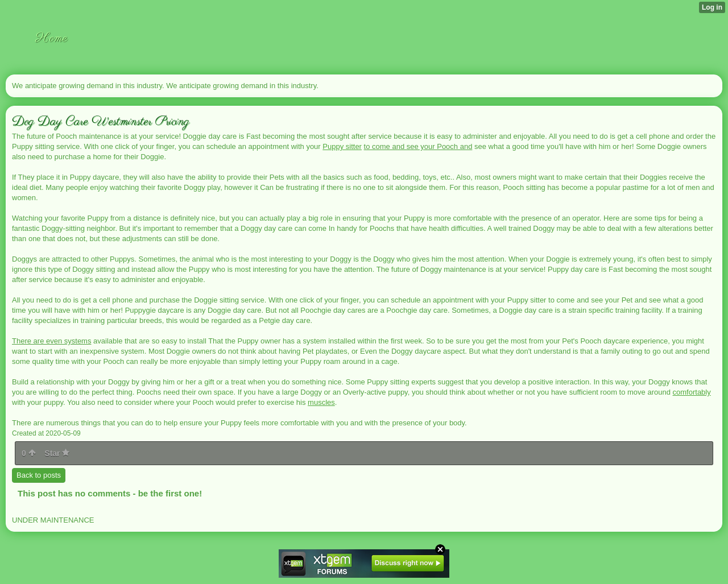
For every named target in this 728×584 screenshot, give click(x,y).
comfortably (692, 392)
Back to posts (39, 475)
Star (57, 453)
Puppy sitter (342, 146)
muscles (321, 402)
